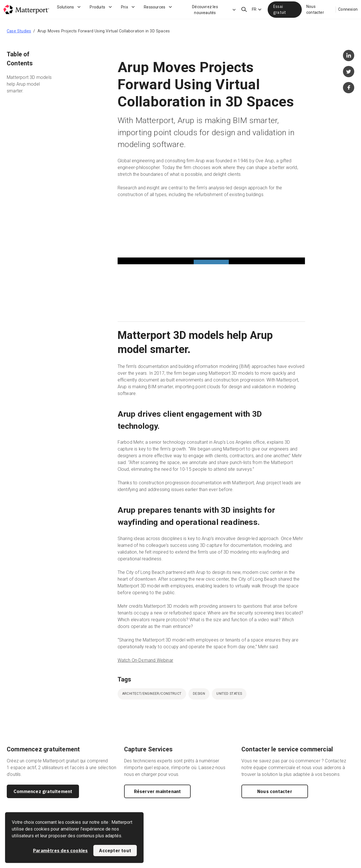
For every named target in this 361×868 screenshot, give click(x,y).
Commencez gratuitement (43, 791)
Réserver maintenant (158, 791)
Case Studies (19, 31)
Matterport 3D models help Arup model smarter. (29, 84)
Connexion (348, 9)
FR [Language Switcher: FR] (254, 9)
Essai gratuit (280, 9)
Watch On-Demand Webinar (146, 660)
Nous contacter (315, 9)
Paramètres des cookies (60, 851)
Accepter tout (115, 851)
